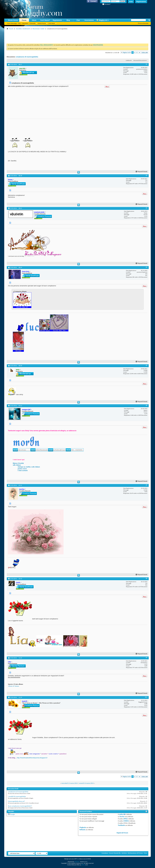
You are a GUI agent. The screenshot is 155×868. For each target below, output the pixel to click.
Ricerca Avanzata (143, 23)
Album (34, 20)
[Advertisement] (51, 36)
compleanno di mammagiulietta (27, 57)
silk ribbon (17, 465)
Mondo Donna (13, 20)
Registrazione (141, 2)
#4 (147, 267)
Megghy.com (102, 20)
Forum (24, 20)
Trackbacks (121, 825)
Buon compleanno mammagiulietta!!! (20, 806)
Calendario (25, 23)
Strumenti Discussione (139, 60)
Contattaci (105, 853)
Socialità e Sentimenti (23, 29)
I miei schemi (23, 470)
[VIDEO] (126, 821)
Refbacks (82, 830)
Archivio (124, 853)
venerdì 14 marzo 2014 (86, 783)
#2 (147, 175)
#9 (147, 658)
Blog (68, 20)
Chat (78, 20)
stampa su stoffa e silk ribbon (29, 467)
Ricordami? (106, 4)
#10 (146, 697)
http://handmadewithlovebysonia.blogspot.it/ (32, 758)
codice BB (122, 814)
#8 (147, 578)
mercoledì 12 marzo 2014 (70, 783)
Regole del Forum (122, 833)
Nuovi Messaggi (12, 23)
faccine (122, 817)
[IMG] (125, 819)
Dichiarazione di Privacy (135, 853)
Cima (145, 853)
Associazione (89, 20)
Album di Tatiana (14, 686)
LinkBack (128, 60)
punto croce (22, 469)
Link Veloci (52, 23)
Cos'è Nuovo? (45, 20)
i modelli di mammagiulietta (17, 796)
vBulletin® (77, 862)
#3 (147, 208)
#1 (147, 64)
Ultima (145, 53)
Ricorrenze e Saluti (38, 29)
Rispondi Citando (142, 172)
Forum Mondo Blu (115, 853)
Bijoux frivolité (18, 463)
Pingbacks (83, 827)
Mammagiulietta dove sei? (16, 801)
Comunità (32, 23)
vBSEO (83, 865)
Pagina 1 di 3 (127, 52)
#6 (147, 405)
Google (13, 814)
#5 (147, 365)
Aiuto (131, 2)
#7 (147, 485)
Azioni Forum (42, 23)
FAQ (19, 23)
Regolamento (57, 20)
